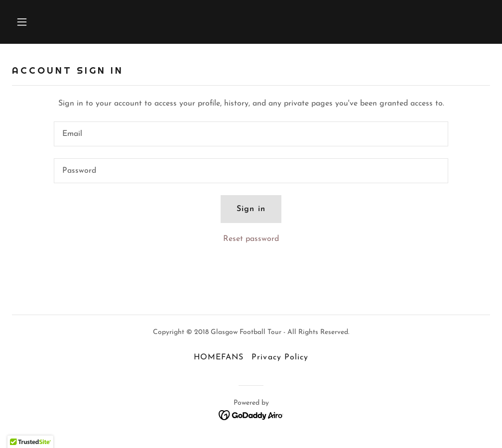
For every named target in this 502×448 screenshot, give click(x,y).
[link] (251, 415)
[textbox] (251, 134)
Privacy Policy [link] (280, 357)
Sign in (251, 209)
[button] (67, 22)
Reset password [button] (251, 239)
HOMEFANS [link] (219, 357)
